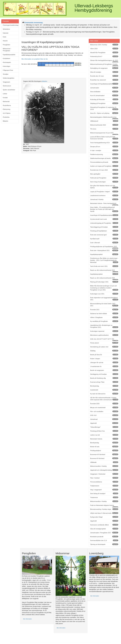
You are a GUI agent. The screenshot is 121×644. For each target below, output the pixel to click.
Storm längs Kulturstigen (104, 182)
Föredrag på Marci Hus (104, 431)
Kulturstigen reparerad (104, 331)
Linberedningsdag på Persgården (104, 223)
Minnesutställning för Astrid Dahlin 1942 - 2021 (104, 305)
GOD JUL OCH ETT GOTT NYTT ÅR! (104, 340)
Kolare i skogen (104, 359)
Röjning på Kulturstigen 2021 (104, 282)
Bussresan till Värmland (104, 454)
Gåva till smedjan (104, 72)
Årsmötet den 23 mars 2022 (104, 170)
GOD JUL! (104, 415)
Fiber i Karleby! (104, 478)
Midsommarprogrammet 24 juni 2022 (104, 134)
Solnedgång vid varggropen (104, 68)
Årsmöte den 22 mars (104, 76)
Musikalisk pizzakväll (104, 537)
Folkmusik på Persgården (104, 178)
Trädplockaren (104, 486)
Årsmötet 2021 (104, 310)
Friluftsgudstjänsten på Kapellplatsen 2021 (104, 247)
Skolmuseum (7, 86)
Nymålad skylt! (104, 239)
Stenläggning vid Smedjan (104, 374)
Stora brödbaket (104, 92)
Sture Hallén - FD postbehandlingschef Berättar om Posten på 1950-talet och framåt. (104, 209)
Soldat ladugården (9, 78)
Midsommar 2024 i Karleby (104, 45)
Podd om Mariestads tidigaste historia (104, 506)
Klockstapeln (7, 62)
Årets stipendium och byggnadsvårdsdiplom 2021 (104, 299)
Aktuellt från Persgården (104, 52)
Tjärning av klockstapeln (104, 544)
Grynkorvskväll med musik (104, 219)
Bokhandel (6, 102)
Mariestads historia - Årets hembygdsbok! (104, 204)
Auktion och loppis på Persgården (104, 166)
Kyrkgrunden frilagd (104, 517)
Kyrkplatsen (7, 58)
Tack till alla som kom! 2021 (104, 266)
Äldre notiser (94, 41)
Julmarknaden (104, 88)
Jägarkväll (104, 423)
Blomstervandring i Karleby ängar (104, 509)
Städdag (104, 351)
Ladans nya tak (104, 435)
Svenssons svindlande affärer (104, 525)
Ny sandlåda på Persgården (104, 321)
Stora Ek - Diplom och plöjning (104, 113)
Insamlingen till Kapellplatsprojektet (104, 84)
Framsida (6, 21)
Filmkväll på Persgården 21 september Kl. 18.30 (104, 108)
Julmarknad (104, 419)
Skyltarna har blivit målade (104, 313)
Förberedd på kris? (104, 56)
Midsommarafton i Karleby (104, 466)
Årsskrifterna (7, 105)
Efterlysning (7, 109)
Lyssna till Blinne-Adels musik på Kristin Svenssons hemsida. (104, 138)
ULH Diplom (7, 113)
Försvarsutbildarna (104, 482)
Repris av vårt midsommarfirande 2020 (104, 271)
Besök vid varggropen (104, 370)
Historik (5, 41)
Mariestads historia (104, 439)
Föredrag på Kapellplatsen (104, 231)
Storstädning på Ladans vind (104, 347)
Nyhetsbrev (6, 29)
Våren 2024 (104, 49)
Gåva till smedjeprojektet (104, 529)
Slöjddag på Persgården (104, 103)
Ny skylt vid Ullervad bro (104, 394)
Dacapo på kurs (104, 147)
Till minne (104, 129)
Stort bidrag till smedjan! (104, 493)
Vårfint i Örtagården (104, 317)
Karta (4, 37)
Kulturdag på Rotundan (104, 99)
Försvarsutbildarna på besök (104, 162)
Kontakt (5, 98)
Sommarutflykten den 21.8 (104, 540)
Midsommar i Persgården (7, 50)
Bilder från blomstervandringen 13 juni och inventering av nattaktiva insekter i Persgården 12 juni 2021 (104, 288)
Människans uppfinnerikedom (104, 335)
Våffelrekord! (104, 121)
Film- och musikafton (104, 411)
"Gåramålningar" (104, 427)
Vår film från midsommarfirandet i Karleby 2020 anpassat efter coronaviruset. (104, 399)
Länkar (5, 94)
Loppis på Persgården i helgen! (104, 192)
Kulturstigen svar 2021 (104, 294)
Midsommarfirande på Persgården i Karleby (104, 65)
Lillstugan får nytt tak (104, 362)
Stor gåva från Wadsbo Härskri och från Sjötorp (104, 187)
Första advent (104, 343)
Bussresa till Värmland (104, 458)
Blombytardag (104, 386)
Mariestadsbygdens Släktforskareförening (104, 118)
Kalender (6, 33)
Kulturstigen (7, 66)
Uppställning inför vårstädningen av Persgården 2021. (104, 326)
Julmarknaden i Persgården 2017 (104, 533)
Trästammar (104, 497)
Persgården (6, 45)
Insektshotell (104, 390)
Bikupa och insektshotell (104, 407)
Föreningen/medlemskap (11, 25)
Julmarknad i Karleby (104, 199)
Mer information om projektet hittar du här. (35, 59)
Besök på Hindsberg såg (104, 378)
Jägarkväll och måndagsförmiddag (104, 470)
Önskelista (6, 117)
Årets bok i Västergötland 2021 (104, 250)
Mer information (27, 619)
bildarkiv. (45, 81)
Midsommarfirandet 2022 (104, 125)
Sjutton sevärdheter (9, 90)
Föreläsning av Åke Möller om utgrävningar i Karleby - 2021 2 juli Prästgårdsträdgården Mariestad (104, 260)
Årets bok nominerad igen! (104, 235)
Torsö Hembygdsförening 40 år (104, 143)
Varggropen (6, 82)
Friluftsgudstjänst (104, 450)
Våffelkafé (104, 462)
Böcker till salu (104, 447)
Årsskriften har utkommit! (104, 80)
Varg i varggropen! (104, 490)
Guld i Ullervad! (104, 243)
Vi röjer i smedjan (104, 150)
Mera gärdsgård (104, 174)
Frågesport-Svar (8, 70)
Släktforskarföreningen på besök (104, 158)
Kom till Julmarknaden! (104, 95)
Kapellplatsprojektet (9, 55)
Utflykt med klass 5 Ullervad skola (104, 513)
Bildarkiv (5, 121)
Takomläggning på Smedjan (104, 227)
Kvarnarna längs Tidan (104, 382)
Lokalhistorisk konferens (104, 195)
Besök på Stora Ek (104, 355)
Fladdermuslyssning (104, 154)
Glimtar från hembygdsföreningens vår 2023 (104, 61)
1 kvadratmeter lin (104, 366)
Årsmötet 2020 (104, 404)
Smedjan (6, 74)
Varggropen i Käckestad (104, 474)
